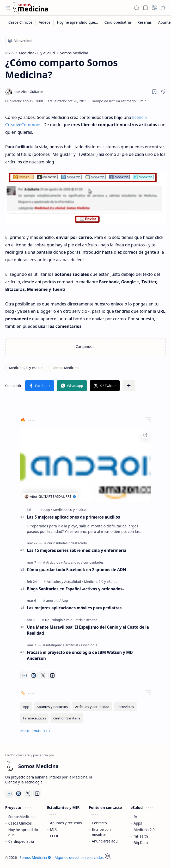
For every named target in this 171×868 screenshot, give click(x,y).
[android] (53, 601)
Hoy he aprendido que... (23, 832)
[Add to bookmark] (145, 435)
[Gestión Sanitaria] (67, 718)
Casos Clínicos (20, 823)
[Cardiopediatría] (118, 22)
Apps (138, 823)
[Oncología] (89, 645)
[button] (8, 8)
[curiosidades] (59, 543)
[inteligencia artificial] (63, 645)
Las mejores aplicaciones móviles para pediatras (74, 608)
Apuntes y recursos (66, 823)
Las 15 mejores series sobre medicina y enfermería (77, 550)
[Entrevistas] (125, 707)
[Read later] (154, 92)
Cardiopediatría (21, 841)
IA (135, 817)
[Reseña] (91, 620)
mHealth (141, 836)
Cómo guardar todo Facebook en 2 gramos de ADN (77, 570)
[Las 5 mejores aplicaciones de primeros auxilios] (85, 466)
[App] (48, 510)
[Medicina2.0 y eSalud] (26, 368)
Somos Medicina (35, 857)
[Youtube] (24, 675)
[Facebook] (52, 675)
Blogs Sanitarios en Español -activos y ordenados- (75, 589)
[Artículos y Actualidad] (64, 562)
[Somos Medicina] (30, 8)
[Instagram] (34, 675)
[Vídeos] (45, 22)
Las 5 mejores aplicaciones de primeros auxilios (73, 517)
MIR (53, 829)
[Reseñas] (145, 22)
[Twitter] (43, 675)
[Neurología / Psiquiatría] (65, 620)
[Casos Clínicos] (20, 22)
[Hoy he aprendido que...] (77, 22)
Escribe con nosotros (101, 832)
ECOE (54, 836)
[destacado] (79, 543)
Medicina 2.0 (144, 830)
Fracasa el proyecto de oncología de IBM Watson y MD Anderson (80, 655)
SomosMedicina (22, 817)
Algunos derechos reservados (79, 857)
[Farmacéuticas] (34, 718)
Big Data (141, 843)
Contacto (99, 823)
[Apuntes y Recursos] (52, 707)
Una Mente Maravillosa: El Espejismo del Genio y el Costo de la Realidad (88, 630)
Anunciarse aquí (105, 841)
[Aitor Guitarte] (29, 92)
